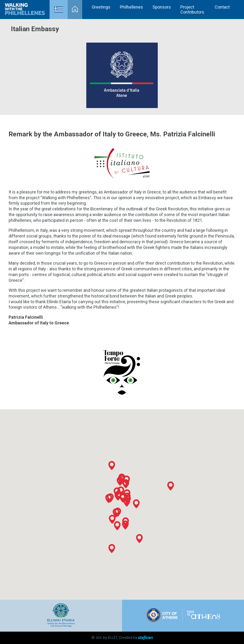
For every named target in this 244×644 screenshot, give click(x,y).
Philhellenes (131, 7)
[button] (116, 513)
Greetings (101, 7)
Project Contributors (192, 10)
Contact (222, 7)
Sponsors (162, 7)
